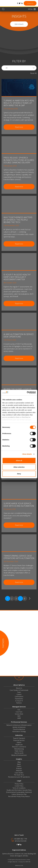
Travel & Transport (19, 738)
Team (19, 692)
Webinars (19, 771)
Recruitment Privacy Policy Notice (19, 796)
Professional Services (19, 722)
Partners (19, 703)
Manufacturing (19, 749)
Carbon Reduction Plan (19, 794)
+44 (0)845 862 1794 (20, 839)
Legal (19, 781)
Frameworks (19, 699)
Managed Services (19, 707)
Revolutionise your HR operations (19, 777)
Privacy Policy (19, 784)
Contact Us (30, 3)
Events (19, 766)
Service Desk (19, 714)
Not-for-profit (19, 753)
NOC (19, 716)
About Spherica (19, 685)
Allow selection (19, 467)
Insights (19, 759)
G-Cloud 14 (19, 701)
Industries (19, 735)
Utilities (19, 742)
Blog (19, 762)
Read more (19, 127)
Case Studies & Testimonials (19, 690)
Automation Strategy (19, 731)
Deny (19, 474)
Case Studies (19, 773)
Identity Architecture (19, 727)
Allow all (19, 461)
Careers (19, 694)
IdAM (19, 718)
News (19, 764)
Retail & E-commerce (19, 747)
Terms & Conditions (19, 788)
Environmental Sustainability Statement (19, 792)
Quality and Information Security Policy (19, 790)
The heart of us (19, 775)
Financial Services (19, 740)
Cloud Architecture (19, 729)
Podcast (19, 768)
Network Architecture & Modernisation (19, 725)
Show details (27, 454)
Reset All (33, 73)
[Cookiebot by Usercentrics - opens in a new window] (27, 393)
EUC (19, 710)
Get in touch (19, 24)
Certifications (19, 697)
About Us (19, 688)
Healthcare (19, 745)
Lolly (22, 865)
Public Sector (19, 751)
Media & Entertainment (19, 755)
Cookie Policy (19, 786)
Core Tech (19, 712)
